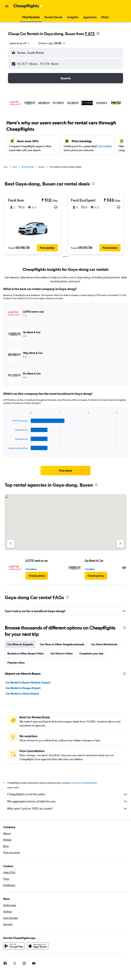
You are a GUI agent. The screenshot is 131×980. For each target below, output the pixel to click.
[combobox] (20, 43)
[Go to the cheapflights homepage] (28, 6)
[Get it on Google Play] (14, 946)
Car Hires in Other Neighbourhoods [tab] (62, 644)
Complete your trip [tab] (91, 653)
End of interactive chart (6, 449)
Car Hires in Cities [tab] (62, 653)
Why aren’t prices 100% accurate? (67, 809)
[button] (7, 6)
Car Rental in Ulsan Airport (22, 694)
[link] (65, 471)
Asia (15, 167)
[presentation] (98, 33)
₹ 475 (90, 34)
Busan (42, 167)
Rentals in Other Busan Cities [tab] (26, 653)
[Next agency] (120, 544)
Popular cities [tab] (16, 663)
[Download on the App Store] (38, 946)
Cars (5, 167)
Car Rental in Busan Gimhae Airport (28, 682)
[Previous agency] (11, 544)
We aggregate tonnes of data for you (67, 801)
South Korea (28, 167)
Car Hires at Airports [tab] (20, 644)
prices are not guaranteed (84, 783)
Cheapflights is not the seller (67, 794)
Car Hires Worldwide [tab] (104, 644)
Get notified (105, 146)
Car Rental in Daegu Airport (23, 688)
